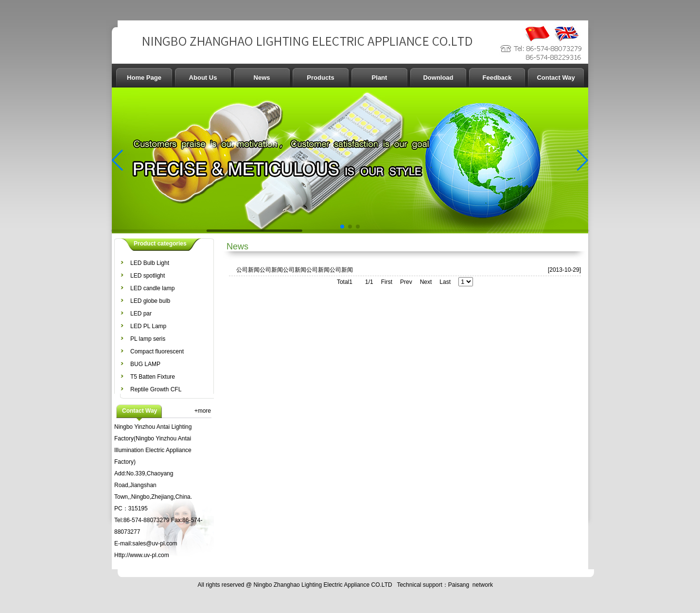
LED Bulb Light (150, 263)
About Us (203, 78)
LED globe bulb (150, 301)
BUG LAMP (145, 364)
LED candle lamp (152, 288)
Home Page (144, 78)
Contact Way (556, 78)
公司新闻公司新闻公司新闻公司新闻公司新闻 (295, 270)
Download (438, 78)
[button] (117, 160)
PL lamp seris (148, 339)
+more (203, 411)
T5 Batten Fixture (153, 377)
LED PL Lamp (148, 326)
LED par (141, 314)
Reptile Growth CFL (156, 389)
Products (320, 78)
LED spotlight (148, 276)
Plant (380, 78)
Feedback (497, 78)
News (262, 78)
